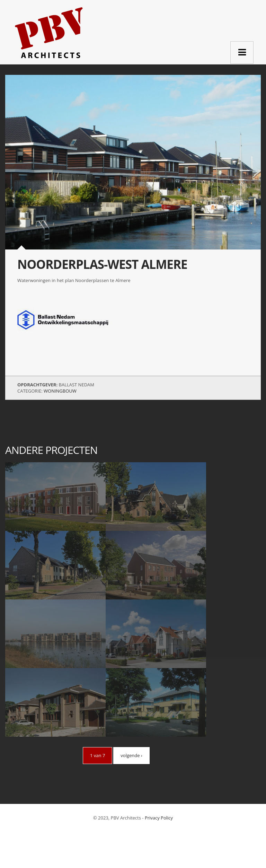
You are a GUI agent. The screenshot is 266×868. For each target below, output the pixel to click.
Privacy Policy (159, 818)
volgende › (131, 755)
